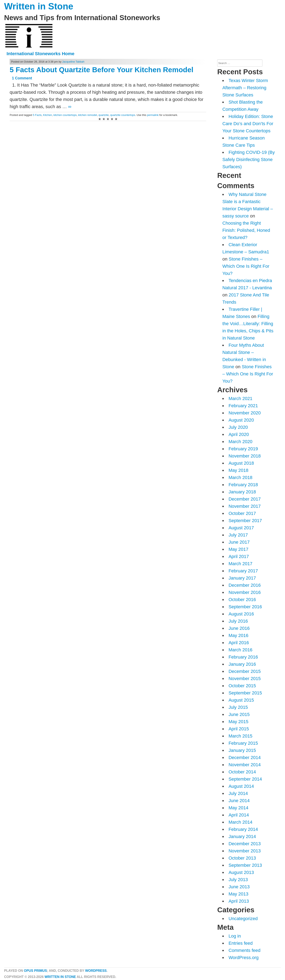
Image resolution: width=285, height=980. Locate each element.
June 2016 (239, 628)
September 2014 (245, 779)
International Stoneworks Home (40, 54)
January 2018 (242, 492)
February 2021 (243, 406)
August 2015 (241, 700)
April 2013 (239, 901)
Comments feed (244, 950)
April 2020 (239, 434)
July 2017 (238, 535)
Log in (235, 936)
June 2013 (239, 887)
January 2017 (242, 578)
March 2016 (240, 650)
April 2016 (239, 643)
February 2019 (243, 449)
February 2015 (243, 743)
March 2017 (240, 564)
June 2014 (239, 801)
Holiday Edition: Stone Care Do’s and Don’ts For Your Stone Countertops (248, 124)
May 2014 (238, 808)
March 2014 (240, 822)
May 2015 (238, 722)
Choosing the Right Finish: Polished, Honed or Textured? (246, 230)
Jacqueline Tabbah (73, 62)
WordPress (96, 971)
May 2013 (238, 894)
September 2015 (245, 693)
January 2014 (242, 836)
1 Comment (22, 78)
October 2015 (242, 686)
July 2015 (238, 707)
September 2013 (245, 865)
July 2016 (238, 621)
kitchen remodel (88, 115)
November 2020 (245, 413)
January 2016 (242, 664)
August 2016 (241, 614)
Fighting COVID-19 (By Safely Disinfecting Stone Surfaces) (249, 160)
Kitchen (48, 115)
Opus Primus (35, 971)
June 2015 (239, 714)
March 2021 (240, 399)
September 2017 (245, 521)
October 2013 (242, 858)
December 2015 (245, 671)
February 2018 (243, 485)
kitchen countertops (65, 115)
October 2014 (242, 772)
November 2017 (245, 506)
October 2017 (242, 513)
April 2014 (239, 815)
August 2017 (241, 528)
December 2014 (245, 758)
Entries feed (241, 943)
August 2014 (241, 786)
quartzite (104, 115)
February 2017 (243, 571)
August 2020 (241, 420)
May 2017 (238, 549)
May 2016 (238, 635)
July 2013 (238, 880)
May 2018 (238, 470)
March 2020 (240, 442)
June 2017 (239, 542)
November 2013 (245, 851)
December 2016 (245, 585)
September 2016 (245, 607)
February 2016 (243, 657)
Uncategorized (243, 919)
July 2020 (238, 427)
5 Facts (37, 115)
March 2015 (240, 736)
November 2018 (245, 456)
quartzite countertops (123, 115)
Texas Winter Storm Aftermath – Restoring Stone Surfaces (245, 88)
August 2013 (241, 872)
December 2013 (245, 844)
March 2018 (240, 477)
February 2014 (243, 829)
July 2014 (238, 793)
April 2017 (239, 556)
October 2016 (242, 600)
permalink (153, 115)
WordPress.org (243, 958)
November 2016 (245, 592)
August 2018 (241, 463)
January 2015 (242, 750)
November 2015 (245, 679)
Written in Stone (39, 6)
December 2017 (245, 499)
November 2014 (245, 765)
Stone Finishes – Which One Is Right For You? (246, 266)
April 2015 (239, 729)
